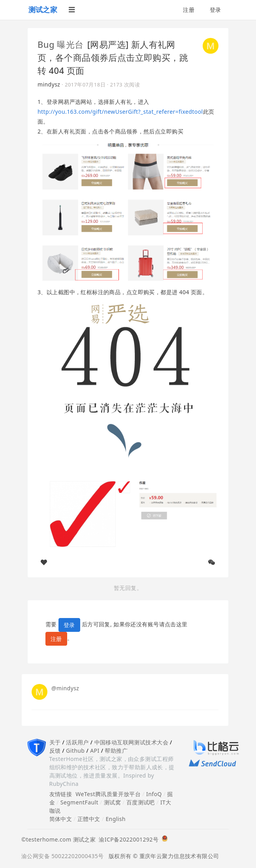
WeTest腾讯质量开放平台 (108, 794)
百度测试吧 (141, 802)
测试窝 (112, 802)
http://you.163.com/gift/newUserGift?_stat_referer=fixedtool (120, 112)
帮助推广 (116, 751)
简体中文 (61, 819)
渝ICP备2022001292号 (127, 839)
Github (75, 751)
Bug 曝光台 (60, 44)
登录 (216, 10)
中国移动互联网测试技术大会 (131, 742)
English (116, 819)
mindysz (49, 84)
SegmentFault (79, 802)
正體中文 (89, 819)
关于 (55, 742)
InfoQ (154, 794)
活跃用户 (77, 742)
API (95, 751)
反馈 (55, 751)
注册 (189, 10)
